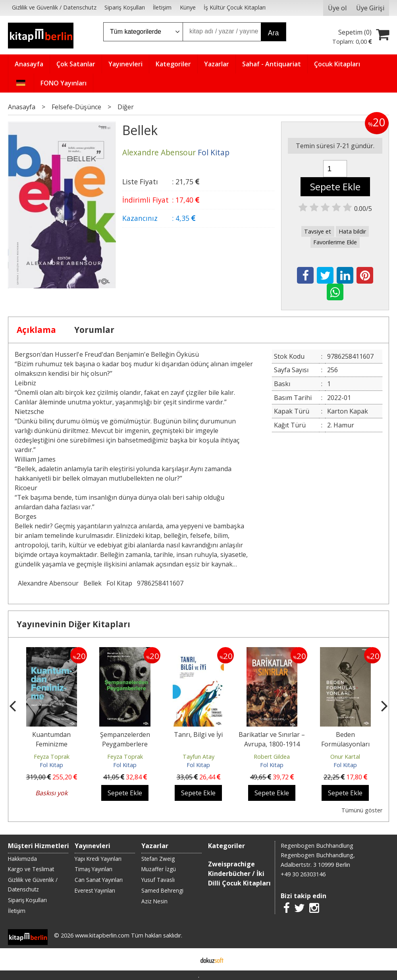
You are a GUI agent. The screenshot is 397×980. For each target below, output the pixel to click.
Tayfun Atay (198, 757)
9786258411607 (160, 583)
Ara (273, 33)
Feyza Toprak (52, 757)
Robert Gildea (272, 757)
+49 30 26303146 (303, 874)
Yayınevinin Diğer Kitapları (73, 624)
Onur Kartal (345, 757)
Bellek (93, 583)
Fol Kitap (119, 583)
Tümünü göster (362, 810)
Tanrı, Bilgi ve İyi (198, 735)
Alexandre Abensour (48, 583)
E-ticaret (186, 959)
